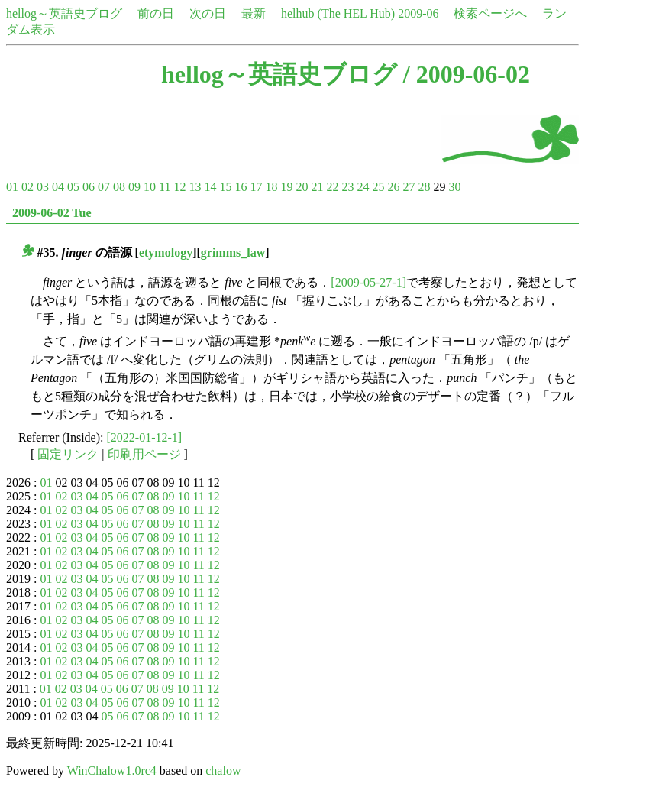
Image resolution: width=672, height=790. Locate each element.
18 (271, 187)
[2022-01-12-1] (145, 437)
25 (378, 187)
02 (27, 187)
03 (43, 187)
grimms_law (233, 253)
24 (363, 187)
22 (332, 187)
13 (195, 187)
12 (179, 187)
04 (58, 187)
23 (347, 187)
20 (302, 187)
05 (73, 187)
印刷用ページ (144, 454)
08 (119, 187)
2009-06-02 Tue (52, 213)
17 (256, 187)
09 (134, 187)
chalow (223, 771)
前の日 (156, 13)
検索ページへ (490, 13)
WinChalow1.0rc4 (112, 771)
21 (317, 187)
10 (150, 187)
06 (89, 187)
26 (393, 187)
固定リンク (68, 454)
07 (104, 187)
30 (454, 187)
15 (225, 187)
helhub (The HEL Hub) (338, 13)
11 (165, 187)
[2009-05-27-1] (368, 282)
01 (12, 187)
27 (409, 187)
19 (286, 187)
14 (210, 187)
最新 (254, 13)
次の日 (208, 13)
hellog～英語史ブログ (64, 13)
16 (241, 187)
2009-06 (418, 13)
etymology (166, 253)
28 (424, 187)
